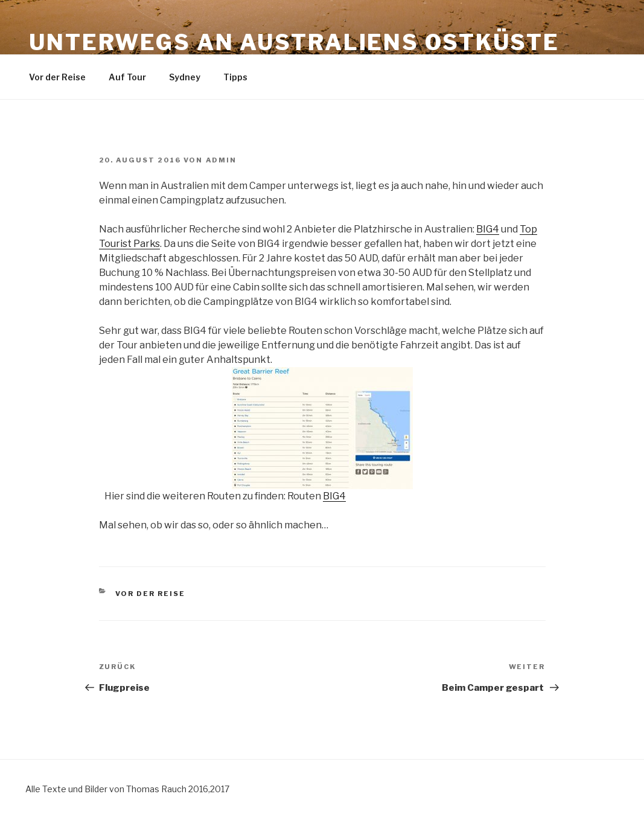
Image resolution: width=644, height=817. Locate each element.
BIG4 (488, 229)
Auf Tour (127, 77)
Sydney (185, 77)
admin (222, 160)
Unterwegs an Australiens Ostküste (294, 42)
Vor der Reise (57, 77)
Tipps (235, 77)
